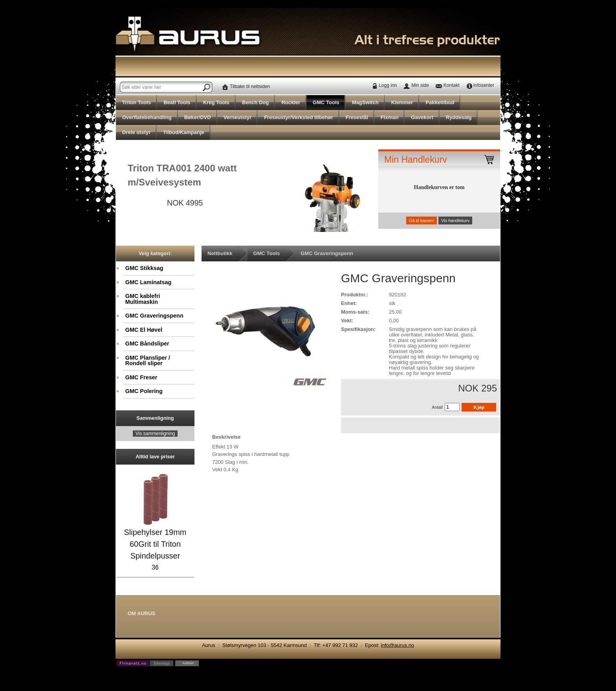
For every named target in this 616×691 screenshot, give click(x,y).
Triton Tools (137, 102)
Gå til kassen (422, 221)
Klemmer (402, 102)
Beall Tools (177, 102)
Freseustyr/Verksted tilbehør (299, 117)
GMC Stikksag (144, 268)
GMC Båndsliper (147, 344)
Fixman (390, 117)
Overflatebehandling (147, 117)
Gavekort (422, 117)
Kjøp (479, 407)
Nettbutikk (220, 253)
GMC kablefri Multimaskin (143, 299)
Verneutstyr (238, 117)
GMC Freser (141, 377)
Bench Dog (256, 102)
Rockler (291, 102)
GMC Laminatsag (148, 282)
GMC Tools (326, 102)
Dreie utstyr (136, 132)
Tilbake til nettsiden (250, 86)
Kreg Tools (216, 102)
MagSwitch (365, 102)
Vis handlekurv (455, 221)
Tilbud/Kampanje (184, 132)
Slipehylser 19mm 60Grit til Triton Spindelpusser (155, 544)
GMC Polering (144, 391)
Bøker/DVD (198, 117)
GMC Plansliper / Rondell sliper (148, 360)
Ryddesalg (459, 117)
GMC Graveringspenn (154, 316)
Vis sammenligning (155, 434)
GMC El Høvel (144, 330)
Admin (188, 663)
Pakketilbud (440, 102)
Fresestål (357, 117)
